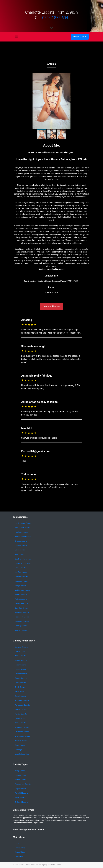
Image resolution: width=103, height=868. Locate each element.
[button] (87, 101)
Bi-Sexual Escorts (21, 802)
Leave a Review (52, 306)
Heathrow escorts (22, 532)
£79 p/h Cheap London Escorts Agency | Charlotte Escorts (40, 865)
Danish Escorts (20, 696)
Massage (18, 750)
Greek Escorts (20, 687)
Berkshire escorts (21, 603)
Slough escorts (20, 586)
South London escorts (23, 559)
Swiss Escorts (20, 692)
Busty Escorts (20, 771)
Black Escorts (20, 718)
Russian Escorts (21, 678)
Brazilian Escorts (21, 741)
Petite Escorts (20, 798)
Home (17, 843)
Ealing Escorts (20, 568)
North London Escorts (23, 523)
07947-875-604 (55, 18)
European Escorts (21, 647)
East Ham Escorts (22, 608)
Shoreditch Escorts (22, 613)
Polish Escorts (20, 683)
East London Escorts (23, 528)
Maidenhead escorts (23, 590)
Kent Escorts (20, 554)
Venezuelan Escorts (22, 736)
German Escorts (21, 674)
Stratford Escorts (21, 577)
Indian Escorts (20, 723)
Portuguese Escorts (22, 705)
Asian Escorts (20, 745)
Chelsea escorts (21, 541)
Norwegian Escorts (22, 701)
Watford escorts (21, 599)
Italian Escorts (20, 656)
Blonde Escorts (20, 780)
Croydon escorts (21, 546)
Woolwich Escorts (22, 581)
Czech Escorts (20, 669)
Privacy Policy (20, 848)
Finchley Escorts (21, 626)
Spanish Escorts (21, 660)
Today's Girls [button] (80, 37)
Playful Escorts (20, 789)
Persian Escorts (21, 714)
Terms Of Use (20, 852)
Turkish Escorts (21, 709)
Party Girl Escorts (21, 793)
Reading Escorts (21, 595)
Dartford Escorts (21, 572)
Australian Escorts (22, 727)
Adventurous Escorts (23, 784)
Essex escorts (20, 550)
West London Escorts (23, 537)
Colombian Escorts (22, 732)
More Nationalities (22, 754)
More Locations (21, 630)
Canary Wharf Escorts (23, 563)
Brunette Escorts (21, 775)
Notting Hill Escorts (22, 617)
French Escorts (20, 665)
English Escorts (21, 651)
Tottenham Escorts (22, 621)
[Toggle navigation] (16, 37)
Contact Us (19, 857)
